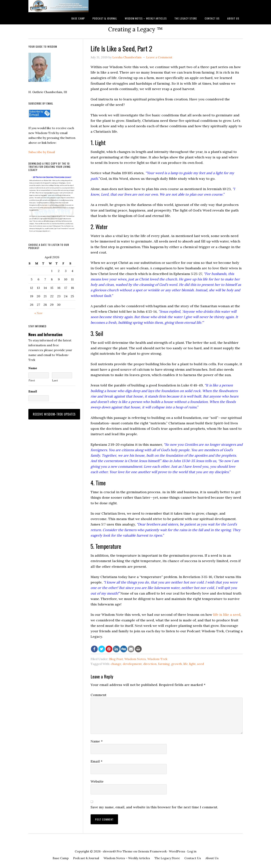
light (192, 664)
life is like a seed (227, 615)
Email (97, 761)
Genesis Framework (152, 851)
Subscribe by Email (42, 152)
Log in (192, 851)
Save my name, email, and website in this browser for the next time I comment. (154, 807)
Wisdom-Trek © (58, 6)
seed (201, 664)
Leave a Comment (159, 57)
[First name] (39, 375)
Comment (98, 695)
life (186, 664)
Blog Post (116, 659)
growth (177, 664)
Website (97, 781)
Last (55, 381)
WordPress (177, 851)
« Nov (38, 313)
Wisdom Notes (135, 659)
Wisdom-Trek (157, 659)
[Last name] (62, 375)
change (116, 664)
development (132, 664)
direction (150, 664)
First (32, 381)
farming (164, 664)
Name (97, 741)
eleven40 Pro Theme (118, 851)
